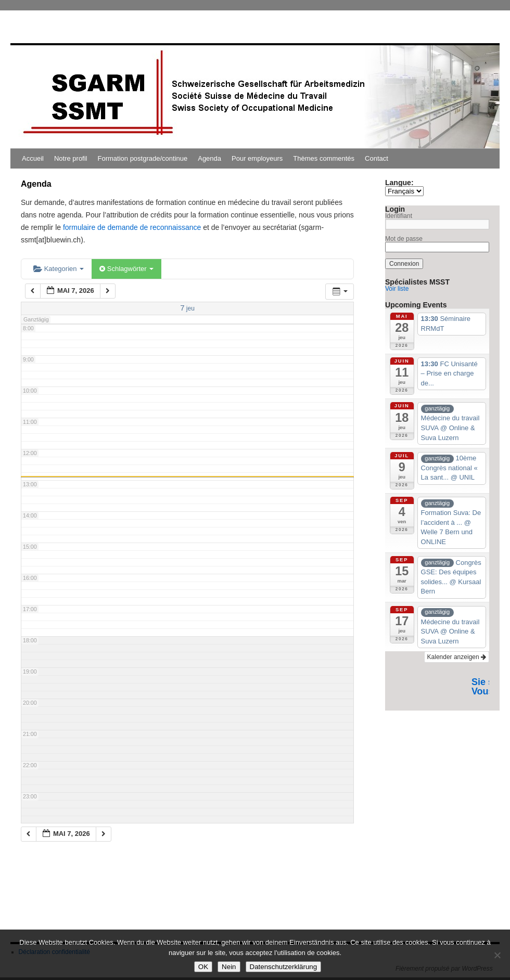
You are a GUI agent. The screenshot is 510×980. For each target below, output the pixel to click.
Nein (229, 967)
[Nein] (497, 955)
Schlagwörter (126, 269)
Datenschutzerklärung (284, 967)
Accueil (33, 158)
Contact (377, 158)
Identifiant (399, 216)
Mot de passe (404, 239)
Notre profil (71, 158)
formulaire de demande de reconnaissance (132, 227)
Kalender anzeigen (457, 657)
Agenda (209, 158)
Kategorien (59, 269)
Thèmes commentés (324, 158)
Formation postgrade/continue (143, 158)
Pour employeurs (257, 158)
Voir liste (397, 289)
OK (203, 967)
